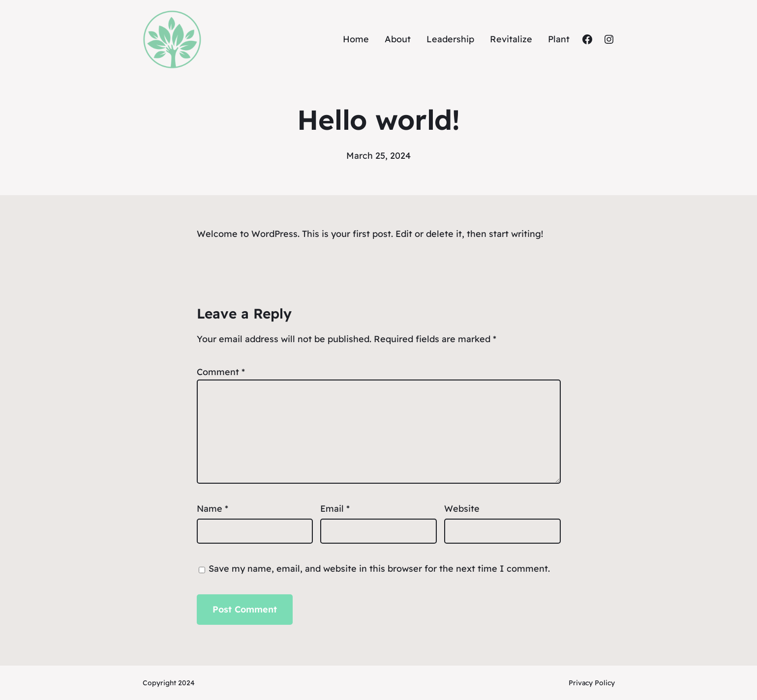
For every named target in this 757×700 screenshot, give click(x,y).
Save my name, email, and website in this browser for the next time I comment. (379, 569)
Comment (221, 372)
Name (212, 509)
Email (335, 509)
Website (462, 509)
